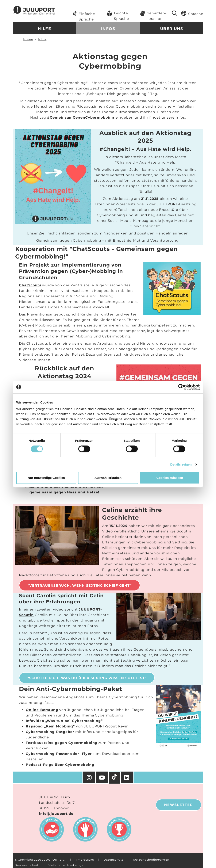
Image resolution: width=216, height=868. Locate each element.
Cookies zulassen (170, 478)
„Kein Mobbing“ (59, 726)
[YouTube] (102, 777)
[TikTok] (115, 778)
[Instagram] (89, 777)
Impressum (85, 860)
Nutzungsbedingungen (151, 860)
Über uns (172, 29)
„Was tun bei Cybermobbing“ (74, 721)
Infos (108, 29)
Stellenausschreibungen (67, 865)
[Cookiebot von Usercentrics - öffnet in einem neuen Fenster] (181, 387)
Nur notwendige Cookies (46, 478)
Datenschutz (113, 860)
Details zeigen (181, 464)
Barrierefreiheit (27, 865)
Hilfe (44, 29)
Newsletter (179, 805)
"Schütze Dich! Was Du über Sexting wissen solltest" (87, 678)
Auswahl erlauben (108, 478)
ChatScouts (30, 285)
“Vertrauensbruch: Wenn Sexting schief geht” (80, 586)
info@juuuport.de (56, 814)
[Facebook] (127, 777)
